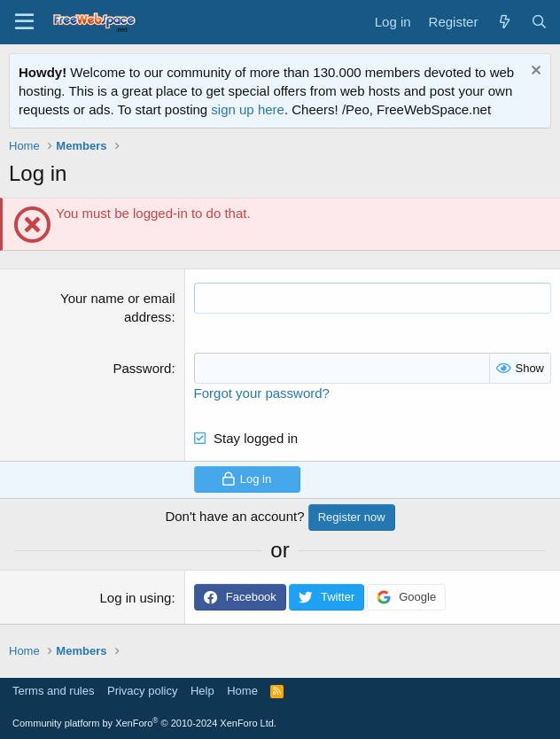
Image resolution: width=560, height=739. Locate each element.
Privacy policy (142, 691)
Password (143, 368)
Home (242, 691)
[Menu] (24, 22)
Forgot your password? (262, 393)
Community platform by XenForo (144, 723)
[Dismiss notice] (534, 72)
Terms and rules (53, 691)
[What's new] (504, 22)
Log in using (135, 598)
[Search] (539, 22)
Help (202, 691)
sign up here (248, 109)
